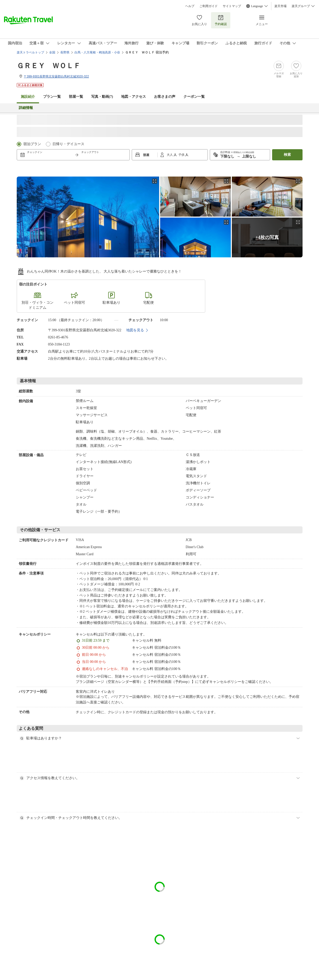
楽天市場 (280, 6)
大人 (170, 155)
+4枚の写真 (267, 237)
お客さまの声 (165, 97)
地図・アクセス (134, 97)
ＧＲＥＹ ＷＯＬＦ (49, 66)
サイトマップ (232, 6)
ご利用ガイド (209, 6)
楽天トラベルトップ (30, 52)
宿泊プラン (32, 144)
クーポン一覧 (194, 97)
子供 (182, 155)
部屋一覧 (76, 97)
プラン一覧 (52, 97)
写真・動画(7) (102, 97)
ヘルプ (190, 6)
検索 (287, 155)
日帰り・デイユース (68, 144)
